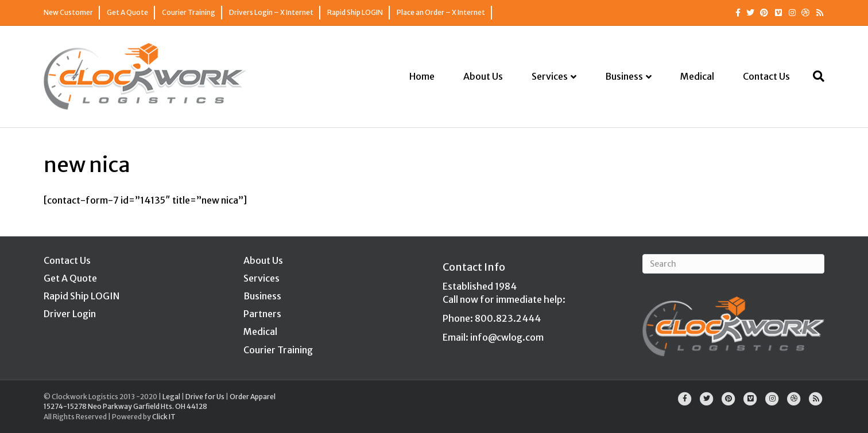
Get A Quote (127, 12)
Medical (697, 76)
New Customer (68, 12)
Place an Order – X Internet (441, 12)
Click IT (164, 417)
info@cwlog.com (507, 337)
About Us (483, 76)
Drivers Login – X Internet (271, 12)
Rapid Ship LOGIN (355, 12)
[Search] (814, 76)
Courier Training (189, 12)
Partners (262, 314)
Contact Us (766, 76)
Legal (171, 397)
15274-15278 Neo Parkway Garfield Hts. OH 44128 (125, 406)
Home (422, 76)
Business (624, 76)
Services (550, 76)
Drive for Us (205, 397)
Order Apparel (253, 397)
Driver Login (70, 314)
